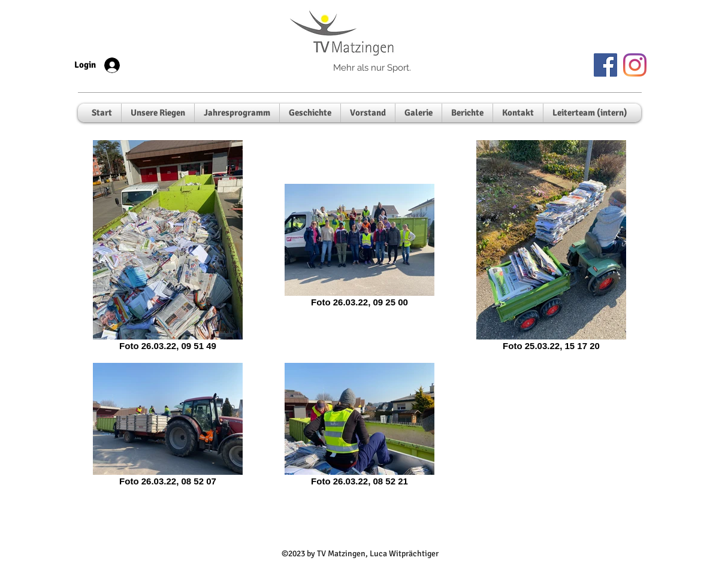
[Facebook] (605, 65)
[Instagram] (635, 65)
